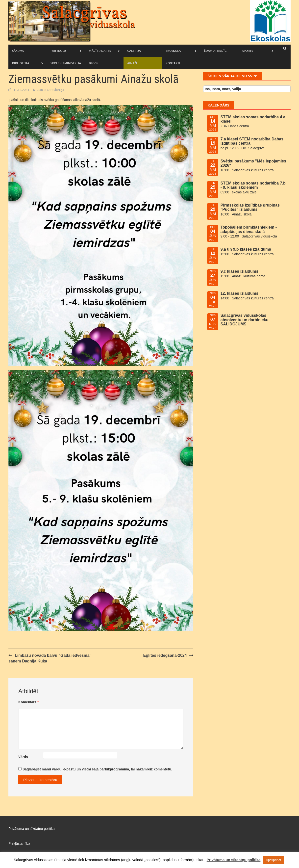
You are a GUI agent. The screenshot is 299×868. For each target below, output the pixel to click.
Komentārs (28, 702)
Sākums (18, 51)
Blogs (93, 63)
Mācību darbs (100, 51)
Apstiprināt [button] (273, 860)
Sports (248, 51)
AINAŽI (132, 63)
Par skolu (58, 51)
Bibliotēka (21, 63)
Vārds (23, 757)
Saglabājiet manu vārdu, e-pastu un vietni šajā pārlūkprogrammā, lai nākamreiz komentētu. (97, 769)
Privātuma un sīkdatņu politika (32, 829)
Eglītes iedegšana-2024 (165, 655)
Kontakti (173, 63)
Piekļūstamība (19, 843)
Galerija (134, 51)
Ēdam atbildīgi (216, 51)
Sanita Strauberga (51, 90)
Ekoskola (173, 51)
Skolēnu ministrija (66, 63)
